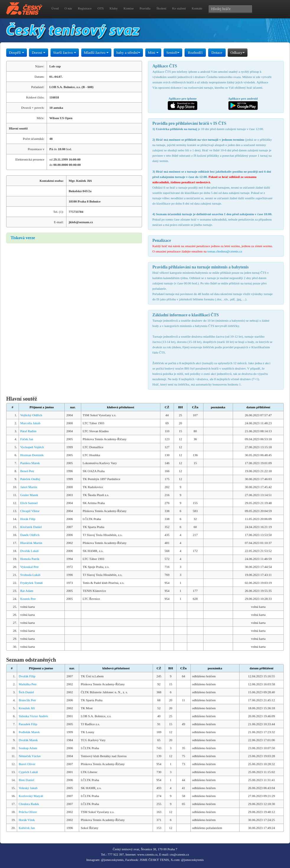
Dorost (39, 52)
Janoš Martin (29, 487)
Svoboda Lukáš (30, 575)
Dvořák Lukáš (30, 551)
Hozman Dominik (32, 455)
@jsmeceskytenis (112, 860)
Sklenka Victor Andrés (33, 716)
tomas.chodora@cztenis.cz (225, 251)
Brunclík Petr (27, 700)
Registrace (85, 8)
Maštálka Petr (28, 684)
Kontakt (197, 8)
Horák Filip (28, 519)
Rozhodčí (195, 52)
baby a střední (128, 52)
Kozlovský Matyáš (31, 796)
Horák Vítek (27, 820)
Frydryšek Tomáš (32, 583)
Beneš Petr (27, 471)
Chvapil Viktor (30, 511)
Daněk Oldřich (30, 535)
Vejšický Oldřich (31, 415)
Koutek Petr (28, 599)
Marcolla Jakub (30, 423)
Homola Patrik (30, 559)
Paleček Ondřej (30, 479)
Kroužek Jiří (27, 708)
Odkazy (237, 52)
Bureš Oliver (27, 764)
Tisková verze (23, 238)
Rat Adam (27, 591)
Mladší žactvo (96, 52)
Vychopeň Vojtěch (32, 447)
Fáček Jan (27, 439)
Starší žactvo (65, 52)
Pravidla (145, 8)
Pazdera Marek (30, 463)
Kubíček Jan (27, 828)
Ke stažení (179, 8)
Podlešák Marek (29, 732)
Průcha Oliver (28, 812)
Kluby (114, 8)
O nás (68, 8)
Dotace (217, 52)
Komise (129, 8)
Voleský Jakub (28, 788)
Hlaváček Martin (31, 543)
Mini (153, 52)
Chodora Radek (29, 804)
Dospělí (17, 52)
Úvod (55, 8)
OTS (101, 8)
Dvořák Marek (28, 740)
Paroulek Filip (28, 724)
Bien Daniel (26, 780)
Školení (161, 8)
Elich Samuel (29, 503)
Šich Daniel (26, 692)
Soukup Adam (28, 748)
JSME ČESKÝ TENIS (154, 860)
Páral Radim (28, 431)
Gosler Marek (29, 495)
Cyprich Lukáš (28, 772)
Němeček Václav (30, 756)
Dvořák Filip (27, 676)
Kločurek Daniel (31, 527)
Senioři (173, 52)
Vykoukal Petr (30, 567)
